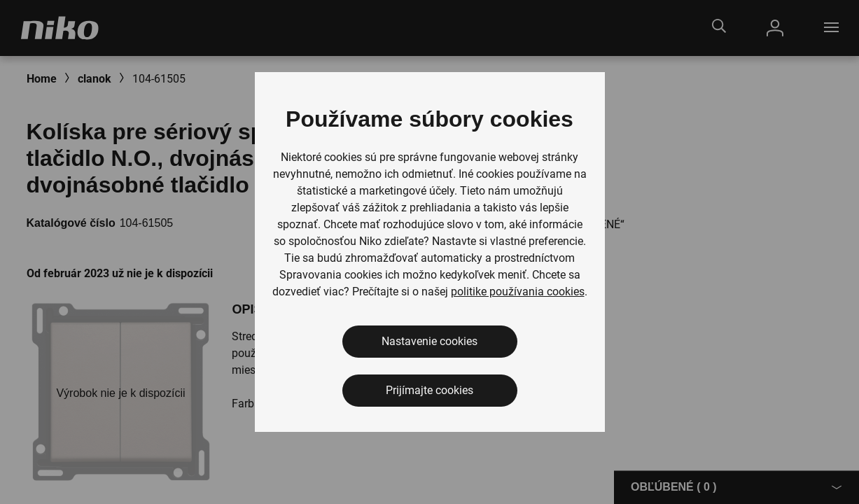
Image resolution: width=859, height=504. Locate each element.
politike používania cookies (518, 292)
